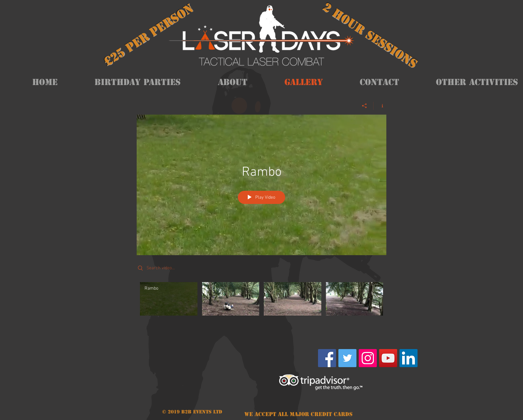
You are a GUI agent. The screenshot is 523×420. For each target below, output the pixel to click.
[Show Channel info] (380, 106)
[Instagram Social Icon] (368, 358)
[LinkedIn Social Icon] (409, 358)
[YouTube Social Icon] (388, 358)
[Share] (364, 106)
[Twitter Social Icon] (347, 358)
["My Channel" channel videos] (261, 304)
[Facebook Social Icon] (327, 358)
